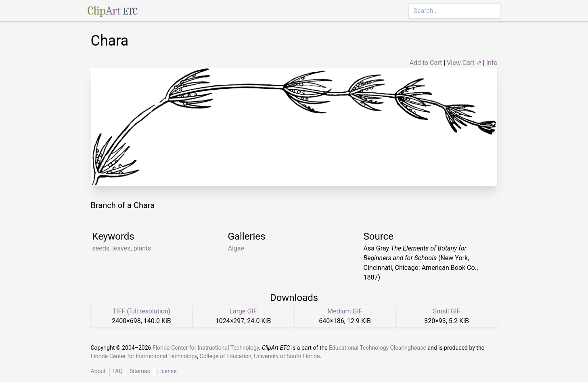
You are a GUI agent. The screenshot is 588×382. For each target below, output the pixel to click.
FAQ (118, 371)
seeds (101, 248)
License (167, 371)
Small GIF (446, 311)
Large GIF (243, 311)
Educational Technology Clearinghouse (378, 348)
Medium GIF (345, 311)
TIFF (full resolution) (142, 311)
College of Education (226, 356)
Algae (236, 248)
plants (142, 248)
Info (492, 63)
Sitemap (140, 371)
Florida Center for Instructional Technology (206, 348)
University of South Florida (287, 356)
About (98, 371)
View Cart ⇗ (464, 63)
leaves (121, 248)
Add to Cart (426, 63)
